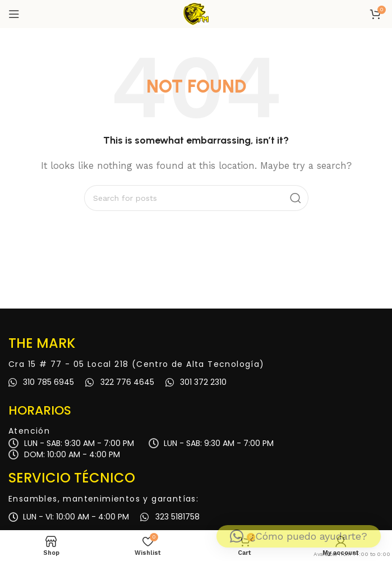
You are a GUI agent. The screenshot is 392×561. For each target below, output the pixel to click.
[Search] (196, 198)
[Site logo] (196, 13)
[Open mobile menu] (14, 14)
